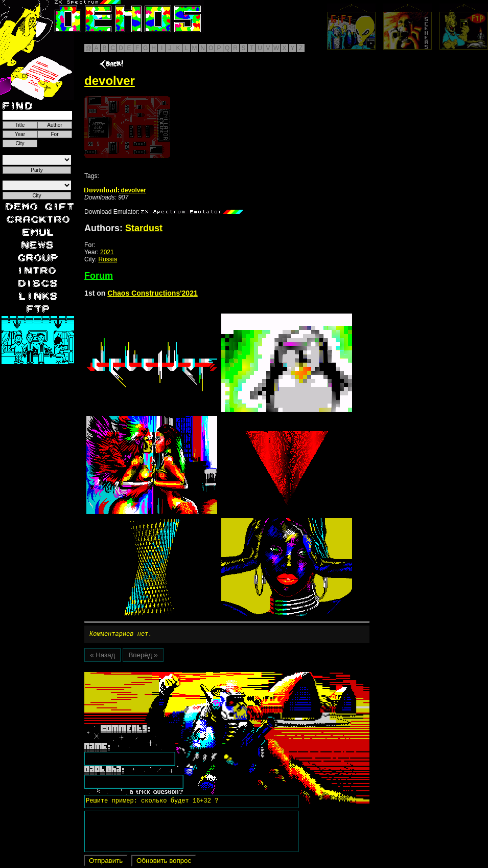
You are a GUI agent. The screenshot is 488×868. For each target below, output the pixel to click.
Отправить (106, 862)
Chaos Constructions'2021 (152, 293)
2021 (107, 252)
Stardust (144, 228)
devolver (115, 190)
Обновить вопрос (164, 862)
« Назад (102, 656)
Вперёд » (143, 656)
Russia (108, 259)
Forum (99, 276)
